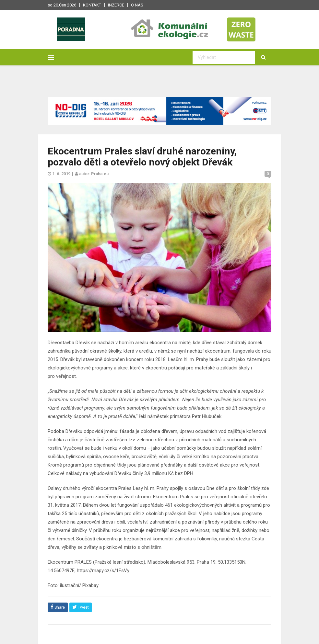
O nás (137, 5)
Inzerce (116, 5)
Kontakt (92, 5)
